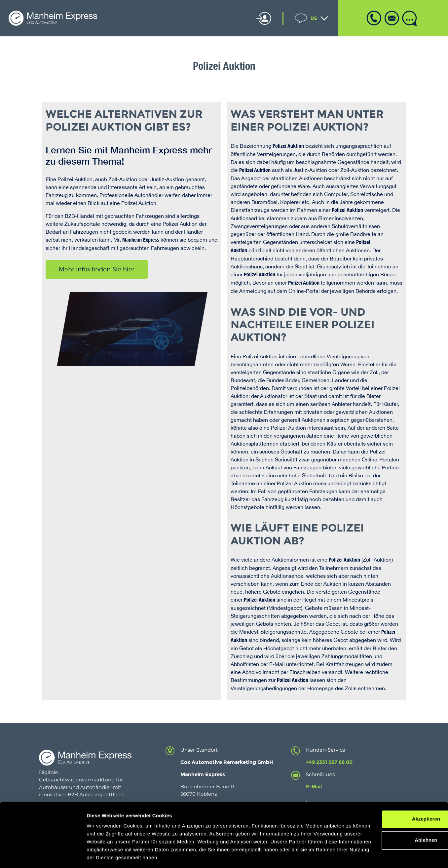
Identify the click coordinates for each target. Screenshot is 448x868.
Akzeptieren (376, 790)
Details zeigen (103, 855)
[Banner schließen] (438, 783)
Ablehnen (376, 811)
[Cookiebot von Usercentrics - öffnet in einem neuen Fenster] (43, 855)
